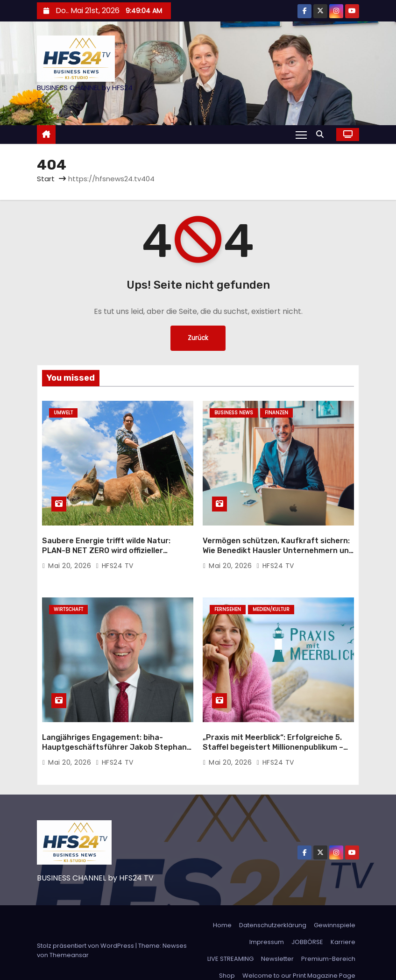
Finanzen (276, 413)
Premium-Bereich (328, 943)
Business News (234, 413)
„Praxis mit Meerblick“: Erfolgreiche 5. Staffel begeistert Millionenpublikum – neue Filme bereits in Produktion (273, 731)
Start (46, 179)
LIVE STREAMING (230, 943)
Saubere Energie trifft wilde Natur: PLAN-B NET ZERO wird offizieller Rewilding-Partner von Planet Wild (106, 543)
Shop (227, 960)
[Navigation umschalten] (301, 135)
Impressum (267, 926)
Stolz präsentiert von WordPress (86, 930)
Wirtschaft (68, 601)
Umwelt (63, 413)
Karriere (343, 926)
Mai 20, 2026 (71, 558)
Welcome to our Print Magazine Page (299, 960)
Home (222, 909)
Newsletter (277, 943)
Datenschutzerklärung (273, 909)
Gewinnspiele (335, 909)
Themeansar (69, 939)
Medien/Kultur (271, 601)
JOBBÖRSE (307, 926)
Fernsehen (228, 601)
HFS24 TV (115, 558)
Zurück (198, 338)
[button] (322, 134)
